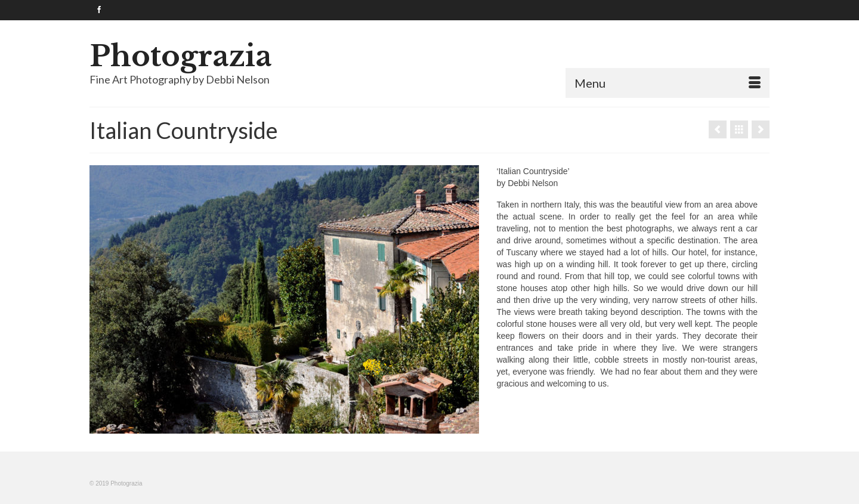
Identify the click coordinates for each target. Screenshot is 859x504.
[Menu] (668, 83)
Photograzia (181, 56)
